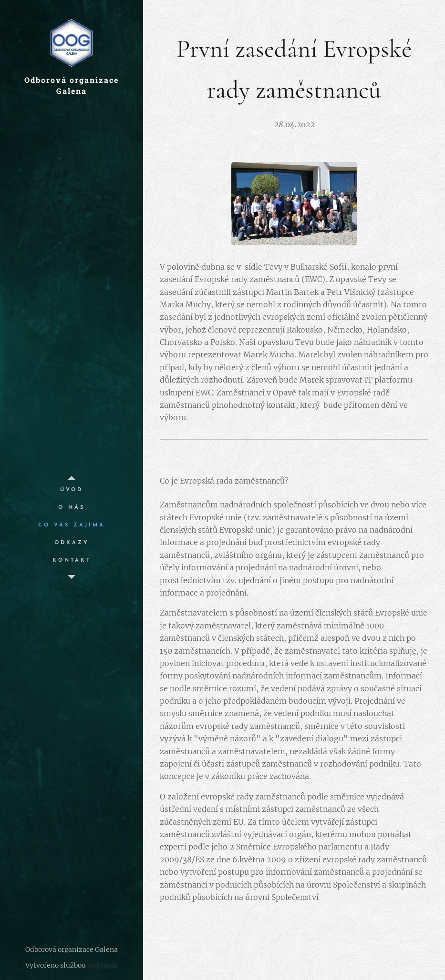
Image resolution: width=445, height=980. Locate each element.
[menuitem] (72, 490)
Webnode (103, 965)
